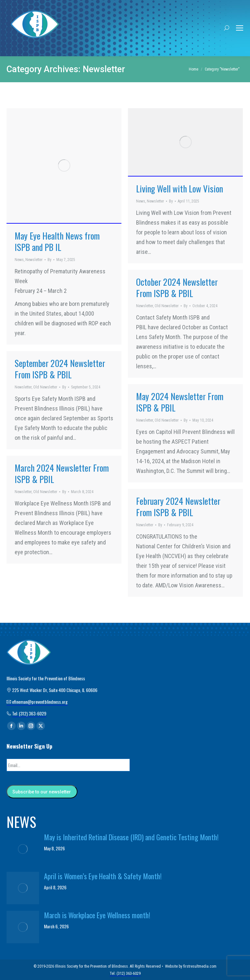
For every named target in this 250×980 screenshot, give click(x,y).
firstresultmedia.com (200, 966)
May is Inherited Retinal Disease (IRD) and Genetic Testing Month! (131, 837)
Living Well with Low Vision (180, 189)
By (49, 260)
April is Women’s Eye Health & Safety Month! (103, 876)
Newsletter (34, 260)
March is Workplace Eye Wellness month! (97, 915)
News (19, 260)
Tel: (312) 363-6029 (29, 713)
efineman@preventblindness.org (37, 702)
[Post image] (23, 849)
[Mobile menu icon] (240, 28)
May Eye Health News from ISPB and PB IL (57, 241)
